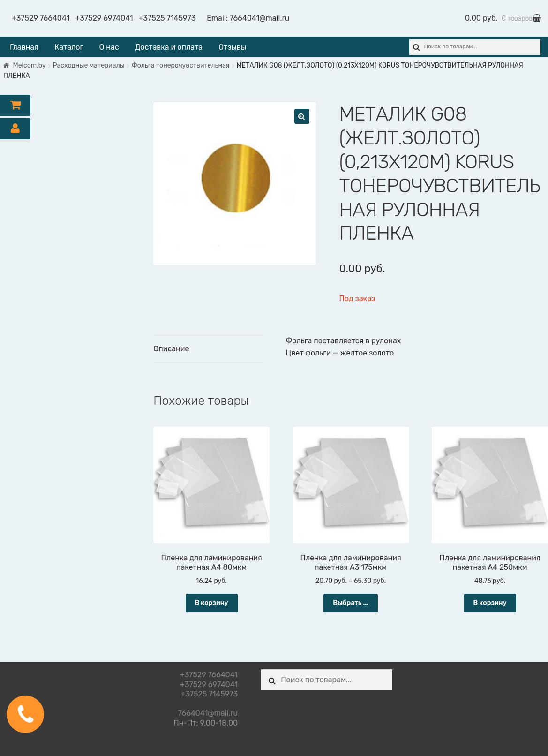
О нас (109, 47)
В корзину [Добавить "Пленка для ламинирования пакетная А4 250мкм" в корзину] (490, 603)
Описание (171, 349)
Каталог (69, 47)
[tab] (208, 349)
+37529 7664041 (41, 18)
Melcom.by (30, 65)
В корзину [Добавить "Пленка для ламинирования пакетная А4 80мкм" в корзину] (211, 603)
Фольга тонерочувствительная (181, 65)
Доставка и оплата (169, 47)
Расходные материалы (89, 65)
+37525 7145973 (167, 18)
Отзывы (232, 47)
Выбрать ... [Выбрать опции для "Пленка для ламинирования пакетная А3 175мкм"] (351, 603)
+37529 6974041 (104, 18)
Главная (24, 47)
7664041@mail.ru (259, 18)
